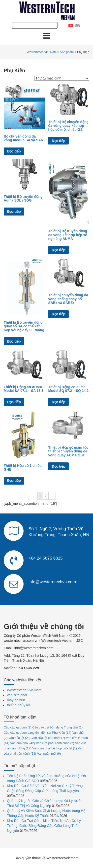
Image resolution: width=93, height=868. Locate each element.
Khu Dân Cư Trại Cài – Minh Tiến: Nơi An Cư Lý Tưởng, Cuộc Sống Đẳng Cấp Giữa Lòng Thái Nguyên (44, 826)
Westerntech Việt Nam (24, 690)
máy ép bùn (16, 700)
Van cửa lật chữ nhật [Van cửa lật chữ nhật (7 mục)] (48, 738)
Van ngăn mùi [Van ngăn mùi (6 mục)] (49, 754)
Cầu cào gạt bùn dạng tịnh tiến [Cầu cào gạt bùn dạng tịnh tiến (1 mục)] (27, 733)
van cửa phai (17, 695)
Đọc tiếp (14, 151)
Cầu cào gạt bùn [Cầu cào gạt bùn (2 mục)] (17, 727)
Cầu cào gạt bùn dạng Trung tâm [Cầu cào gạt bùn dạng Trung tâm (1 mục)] (57, 727)
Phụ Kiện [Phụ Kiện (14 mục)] (62, 733)
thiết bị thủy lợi (18, 705)
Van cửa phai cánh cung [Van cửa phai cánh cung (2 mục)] (55, 743)
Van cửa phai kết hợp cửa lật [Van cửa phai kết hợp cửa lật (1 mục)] (55, 748)
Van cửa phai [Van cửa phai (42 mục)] (23, 743)
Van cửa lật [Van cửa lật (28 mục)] (19, 738)
